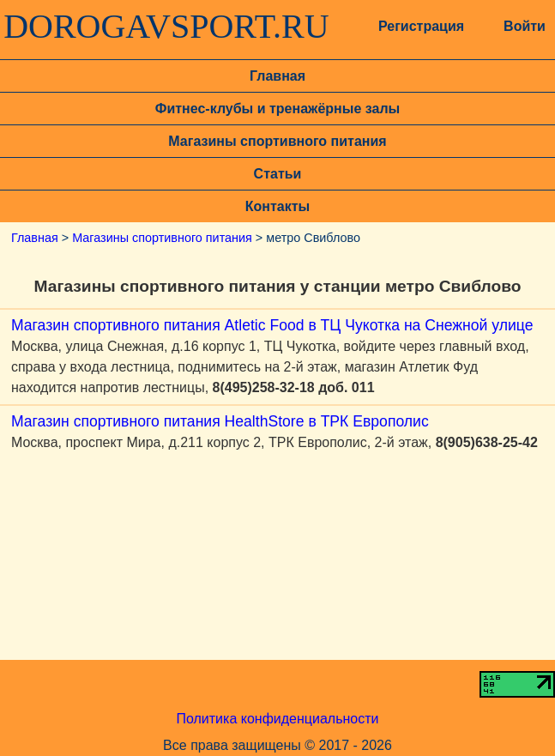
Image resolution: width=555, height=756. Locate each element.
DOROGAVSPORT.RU (166, 27)
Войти (525, 26)
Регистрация (421, 26)
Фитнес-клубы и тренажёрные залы (277, 109)
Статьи (278, 174)
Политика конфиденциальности (277, 719)
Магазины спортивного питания (277, 141)
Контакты (277, 206)
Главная (277, 76)
